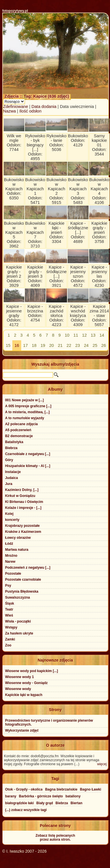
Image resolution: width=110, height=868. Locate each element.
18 (34, 345)
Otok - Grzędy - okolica (24, 789)
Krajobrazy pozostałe (22, 526)
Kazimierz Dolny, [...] (22, 490)
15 (8, 345)
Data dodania (44, 107)
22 (69, 345)
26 (104, 345)
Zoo (8, 645)
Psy (8, 586)
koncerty (12, 520)
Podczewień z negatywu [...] (28, 568)
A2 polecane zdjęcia (21, 424)
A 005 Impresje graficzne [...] (28, 406)
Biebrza (11, 448)
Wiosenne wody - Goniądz (26, 683)
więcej (102, 764)
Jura (9, 484)
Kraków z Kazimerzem (23, 532)
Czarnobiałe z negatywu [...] (28, 454)
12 (85, 335)
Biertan (76, 803)
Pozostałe (13, 574)
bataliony (73, 796)
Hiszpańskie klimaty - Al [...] (28, 466)
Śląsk (10, 603)
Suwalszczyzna (18, 597)
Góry (9, 460)
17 (25, 345)
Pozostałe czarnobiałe (23, 580)
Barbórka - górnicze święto (41, 796)
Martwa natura (17, 550)
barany (11, 796)
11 (76, 335)
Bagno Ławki (91, 789)
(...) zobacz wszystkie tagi (26, 810)
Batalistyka (14, 442)
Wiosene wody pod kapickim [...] (32, 671)
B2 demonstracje (19, 436)
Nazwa (10, 111)
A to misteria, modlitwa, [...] (27, 412)
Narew (10, 562)
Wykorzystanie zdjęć (22, 730)
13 (93, 335)
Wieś (9, 615)
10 (67, 335)
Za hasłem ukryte (19, 633)
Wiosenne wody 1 (20, 677)
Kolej (9, 514)
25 (95, 345)
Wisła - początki (18, 621)
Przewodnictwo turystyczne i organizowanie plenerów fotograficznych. (49, 722)
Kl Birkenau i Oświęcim (24, 502)
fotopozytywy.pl (15, 11)
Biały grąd (45, 803)
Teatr (9, 609)
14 (102, 335)
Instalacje (13, 472)
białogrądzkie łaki (19, 803)
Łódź (9, 544)
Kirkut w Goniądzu (20, 496)
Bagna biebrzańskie (61, 789)
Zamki (10, 639)
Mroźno (11, 556)
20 (52, 345)
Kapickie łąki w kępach (24, 695)
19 (43, 345)
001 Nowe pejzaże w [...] (24, 400)
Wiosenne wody (18, 689)
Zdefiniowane (16, 107)
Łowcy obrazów (18, 538)
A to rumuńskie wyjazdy (25, 418)
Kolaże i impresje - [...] (23, 508)
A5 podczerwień (18, 430)
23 (78, 345)
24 (86, 345)
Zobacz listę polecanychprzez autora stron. (55, 838)
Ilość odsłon (30, 111)
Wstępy (11, 627)
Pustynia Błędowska (22, 591)
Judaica (12, 478)
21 (60, 345)
